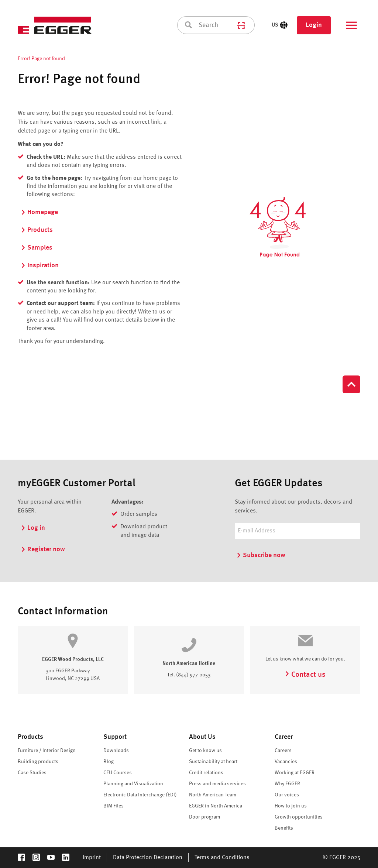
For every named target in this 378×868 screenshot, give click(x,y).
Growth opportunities (299, 817)
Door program (205, 817)
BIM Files (114, 806)
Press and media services (217, 784)
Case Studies (32, 773)
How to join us (291, 806)
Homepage (39, 212)
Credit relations (206, 773)
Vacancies (286, 762)
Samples (37, 248)
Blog (109, 762)
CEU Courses (118, 773)
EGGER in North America (216, 806)
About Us (202, 737)
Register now (43, 549)
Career (284, 737)
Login (314, 25)
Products (37, 230)
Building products (38, 762)
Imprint (92, 858)
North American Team (213, 795)
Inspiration (40, 265)
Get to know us (205, 751)
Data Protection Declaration (148, 858)
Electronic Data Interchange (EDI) (140, 795)
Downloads (116, 751)
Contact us (305, 675)
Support (115, 737)
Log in (33, 528)
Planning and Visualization (133, 784)
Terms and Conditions (222, 858)
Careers (283, 751)
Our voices (287, 795)
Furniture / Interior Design (47, 751)
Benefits (284, 828)
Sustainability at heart (213, 762)
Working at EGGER (295, 773)
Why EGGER (287, 784)
